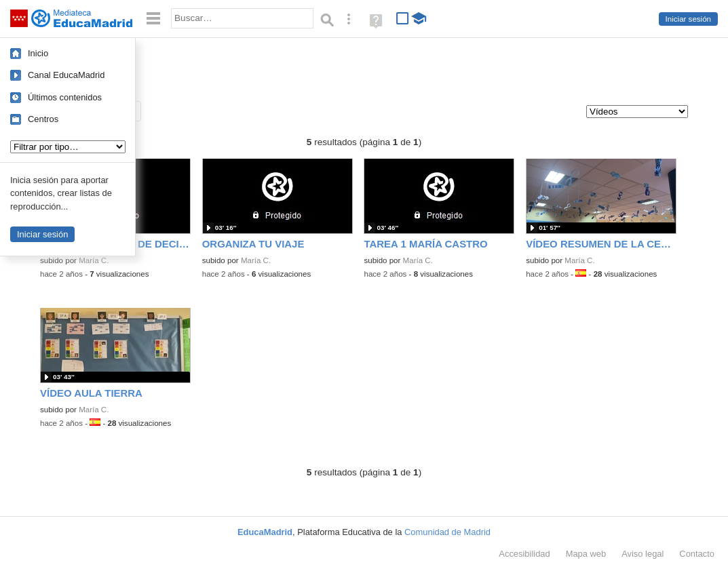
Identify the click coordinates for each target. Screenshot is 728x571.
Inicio (38, 53)
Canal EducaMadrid (66, 75)
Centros (43, 119)
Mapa (586, 554)
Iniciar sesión (688, 19)
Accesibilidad (524, 554)
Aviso (643, 554)
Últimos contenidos (65, 97)
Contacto (697, 554)
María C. (94, 260)
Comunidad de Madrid (447, 532)
